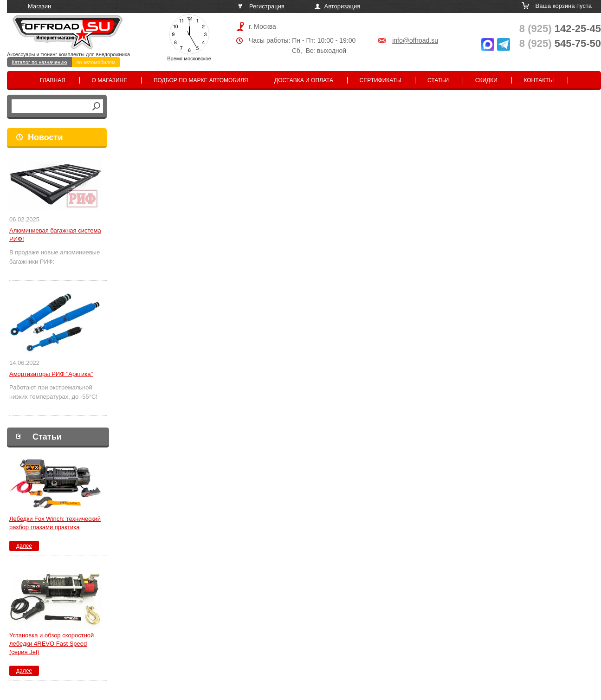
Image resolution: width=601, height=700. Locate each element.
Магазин (39, 6)
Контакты (539, 80)
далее (24, 546)
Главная (53, 80)
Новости (45, 137)
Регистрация (267, 6)
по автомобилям (96, 62)
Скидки (486, 80)
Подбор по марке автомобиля (201, 80)
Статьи (438, 80)
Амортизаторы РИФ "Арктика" (51, 374)
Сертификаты (381, 80)
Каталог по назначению (39, 62)
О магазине (110, 80)
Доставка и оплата (304, 80)
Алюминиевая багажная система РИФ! (55, 235)
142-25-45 (560, 29)
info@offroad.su (415, 40)
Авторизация (343, 6)
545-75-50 (560, 43)
